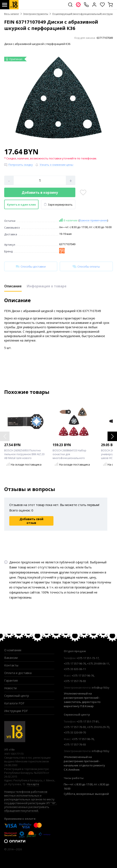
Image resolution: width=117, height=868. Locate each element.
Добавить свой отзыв (31, 521)
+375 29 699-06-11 (98, 663)
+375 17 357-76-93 (75, 681)
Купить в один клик (21, 205)
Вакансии (11, 658)
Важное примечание (93, 220)
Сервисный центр (17, 696)
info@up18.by (101, 688)
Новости (10, 688)
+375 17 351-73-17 (88, 658)
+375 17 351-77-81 (88, 721)
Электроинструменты (36, 14)
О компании (13, 650)
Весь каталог (12, 14)
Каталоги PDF (14, 703)
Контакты (11, 665)
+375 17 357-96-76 (75, 663)
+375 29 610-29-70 (98, 727)
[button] (112, 436)
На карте (33, 784)
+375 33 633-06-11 (75, 669)
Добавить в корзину (40, 192)
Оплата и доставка (18, 673)
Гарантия (11, 680)
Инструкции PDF (16, 711)
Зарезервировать (58, 205)
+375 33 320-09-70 (75, 732)
